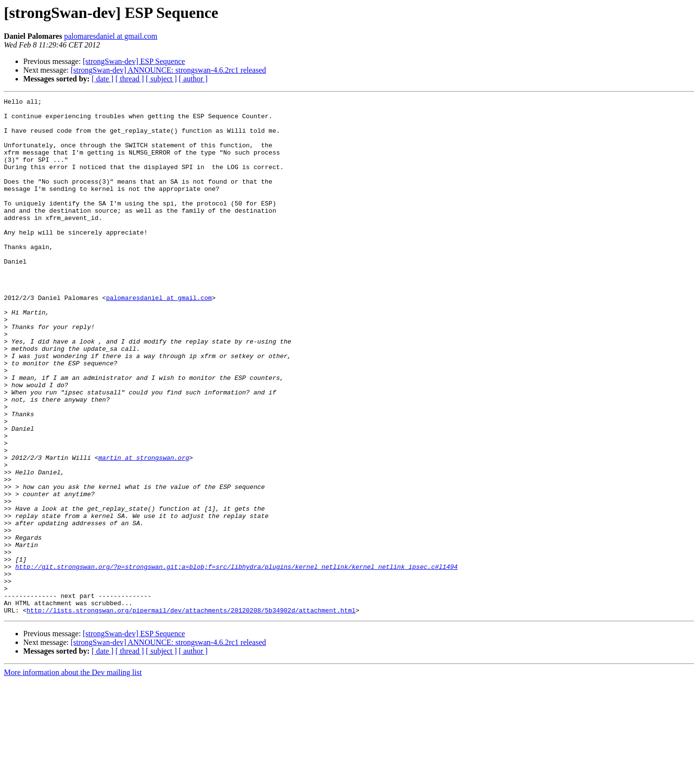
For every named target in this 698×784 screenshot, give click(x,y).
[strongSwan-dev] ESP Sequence (134, 61)
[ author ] (193, 79)
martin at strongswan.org (144, 530)
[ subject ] (161, 79)
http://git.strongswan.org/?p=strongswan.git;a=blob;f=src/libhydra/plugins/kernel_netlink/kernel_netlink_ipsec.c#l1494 (236, 661)
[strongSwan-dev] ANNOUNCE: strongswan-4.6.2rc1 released (168, 70)
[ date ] (103, 79)
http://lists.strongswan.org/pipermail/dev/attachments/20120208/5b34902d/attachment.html (191, 713)
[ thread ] (130, 79)
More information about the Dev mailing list (73, 776)
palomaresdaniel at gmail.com (111, 36)
